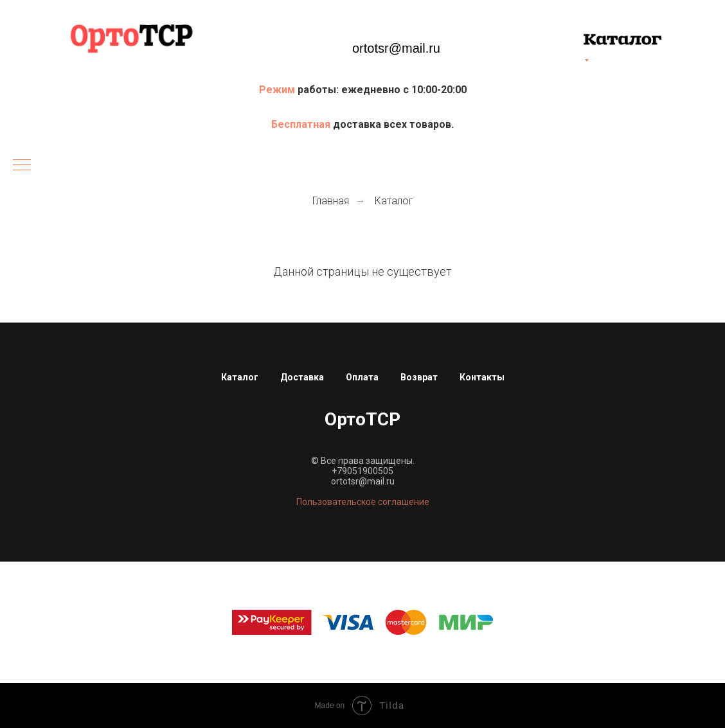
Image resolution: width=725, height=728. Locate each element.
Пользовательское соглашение (363, 502)
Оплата (362, 377)
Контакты (482, 377)
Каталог (394, 201)
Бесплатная (302, 124)
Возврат (419, 377)
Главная (331, 201)
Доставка (302, 377)
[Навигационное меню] (22, 166)
